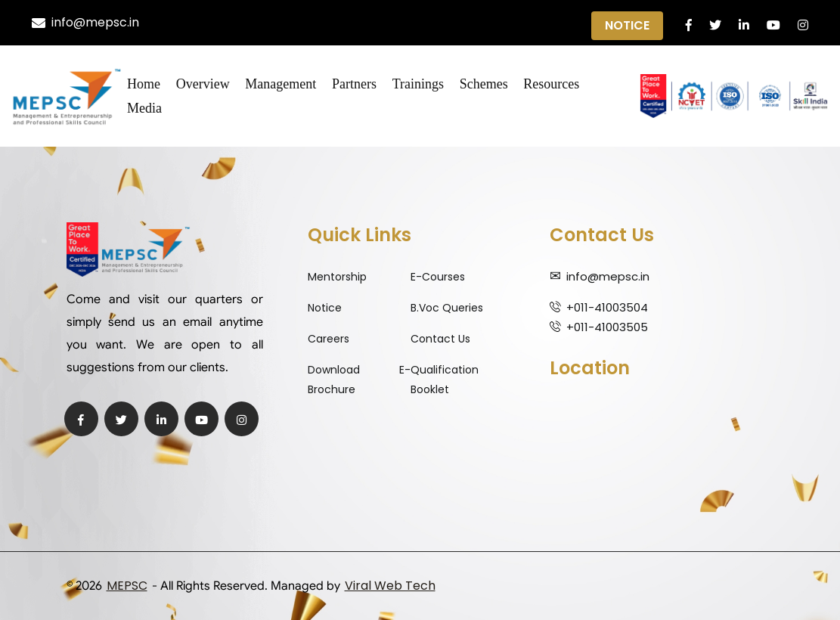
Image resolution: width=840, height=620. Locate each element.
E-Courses (438, 277)
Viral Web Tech (390, 586)
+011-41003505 (607, 327)
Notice (627, 25)
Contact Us (440, 339)
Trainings (418, 84)
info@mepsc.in (85, 22)
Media (144, 108)
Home (144, 84)
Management (281, 84)
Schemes (484, 84)
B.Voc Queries (447, 308)
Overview (203, 84)
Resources (551, 84)
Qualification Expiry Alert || (430, 23)
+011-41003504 (607, 307)
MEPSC (127, 586)
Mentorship (337, 277)
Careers (329, 339)
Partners (354, 84)
